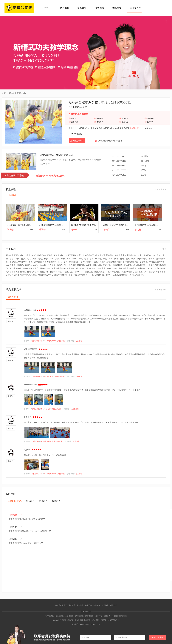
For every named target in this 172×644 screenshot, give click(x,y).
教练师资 (117, 8)
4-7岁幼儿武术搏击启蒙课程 (54, 341)
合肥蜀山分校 (109, 128)
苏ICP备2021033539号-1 (110, 620)
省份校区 (135, 8)
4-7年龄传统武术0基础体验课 (52, 441)
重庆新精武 (49, 616)
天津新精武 (59, 616)
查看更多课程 (161, 189)
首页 (4, 93)
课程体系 (72, 605)
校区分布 (47, 8)
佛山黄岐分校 (37, 474)
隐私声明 (87, 620)
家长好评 (82, 8)
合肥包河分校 (96, 128)
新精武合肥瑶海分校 (17, 93)
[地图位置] (135, 128)
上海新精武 (69, 616)
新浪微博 (107, 616)
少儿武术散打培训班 (119, 616)
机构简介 (97, 605)
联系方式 (114, 605)
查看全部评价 (161, 290)
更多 (164, 249)
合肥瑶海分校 (84, 128)
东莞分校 (36, 409)
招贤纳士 (105, 605)
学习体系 (80, 605)
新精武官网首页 (61, 605)
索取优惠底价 (158, 637)
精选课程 (65, 8)
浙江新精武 (79, 616)
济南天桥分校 (37, 341)
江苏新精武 (89, 616)
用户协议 (96, 620)
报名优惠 (99, 8)
